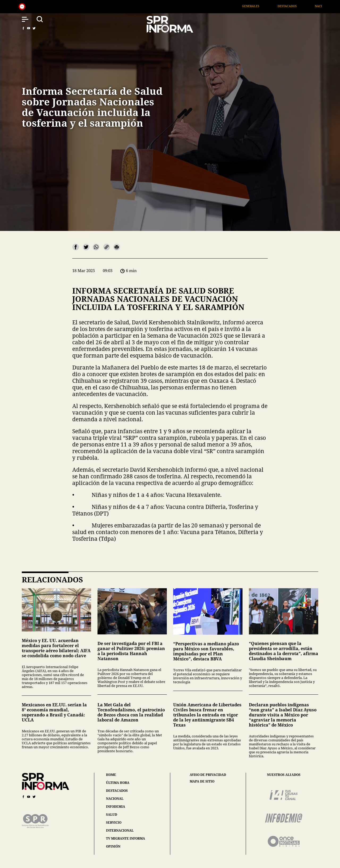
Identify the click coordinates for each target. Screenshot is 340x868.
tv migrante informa (126, 838)
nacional (115, 799)
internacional (120, 830)
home (111, 775)
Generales (258, 6)
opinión (113, 846)
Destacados (294, 6)
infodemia (116, 807)
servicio (114, 822)
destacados (117, 791)
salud (112, 815)
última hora (118, 783)
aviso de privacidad (208, 775)
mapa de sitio (202, 781)
